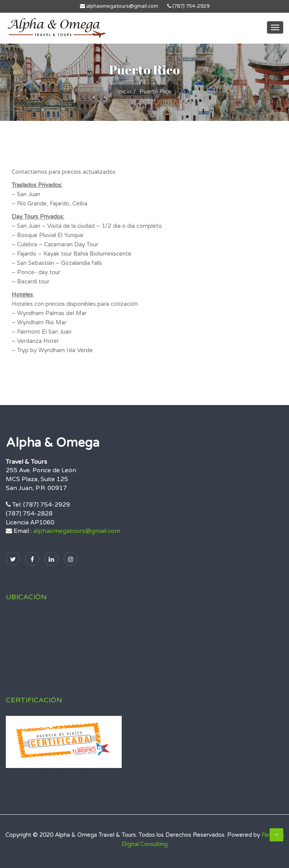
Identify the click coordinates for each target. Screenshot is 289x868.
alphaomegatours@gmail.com (119, 6)
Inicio (124, 92)
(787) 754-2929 (188, 6)
